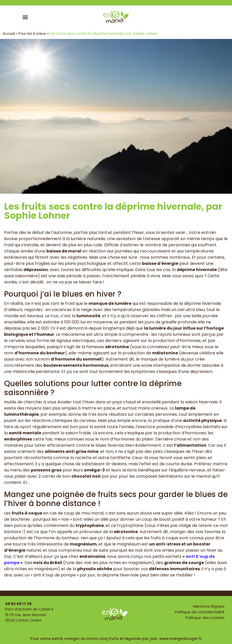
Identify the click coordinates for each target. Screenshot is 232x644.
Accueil (9, 34)
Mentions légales (209, 606)
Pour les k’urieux (32, 34)
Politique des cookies (205, 618)
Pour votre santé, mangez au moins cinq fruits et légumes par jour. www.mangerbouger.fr (116, 639)
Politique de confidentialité (200, 612)
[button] (25, 17)
